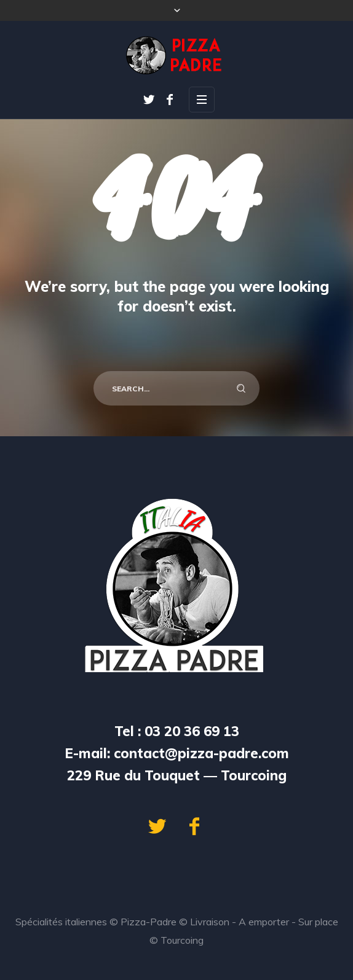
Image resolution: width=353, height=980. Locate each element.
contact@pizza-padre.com (201, 753)
